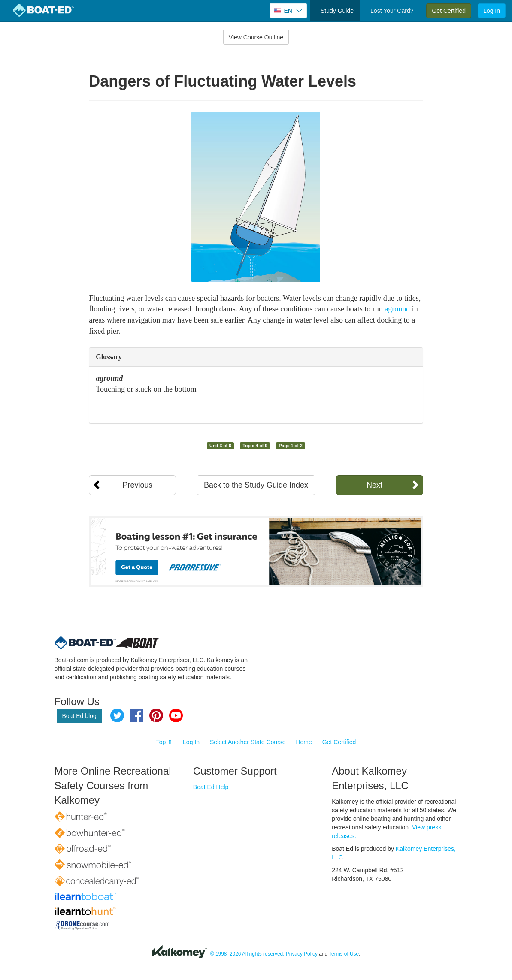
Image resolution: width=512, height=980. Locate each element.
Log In (492, 11)
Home (304, 742)
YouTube (176, 715)
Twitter (117, 715)
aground (397, 309)
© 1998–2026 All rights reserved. (247, 954)
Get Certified (449, 11)
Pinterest (156, 715)
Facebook (136, 715)
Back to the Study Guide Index (256, 485)
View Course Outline (256, 37)
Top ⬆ (164, 742)
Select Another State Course (248, 742)
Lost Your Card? (390, 11)
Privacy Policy (302, 954)
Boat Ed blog (79, 716)
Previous (137, 485)
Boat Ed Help (211, 787)
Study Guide (335, 11)
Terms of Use (344, 954)
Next (374, 485)
